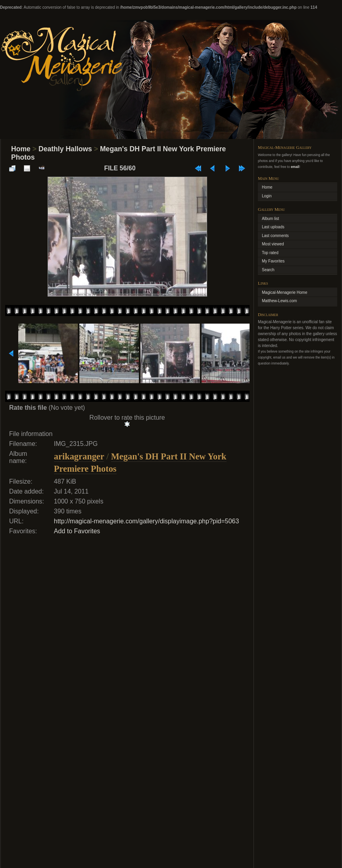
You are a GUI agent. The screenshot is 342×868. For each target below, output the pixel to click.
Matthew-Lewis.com (279, 301)
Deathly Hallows (65, 149)
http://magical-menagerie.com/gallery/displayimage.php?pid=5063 (147, 521)
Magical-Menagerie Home (285, 292)
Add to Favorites (77, 531)
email (295, 167)
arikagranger (79, 456)
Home (21, 149)
